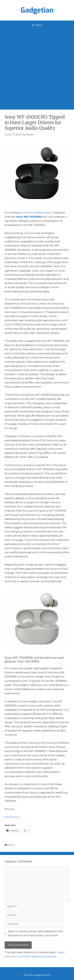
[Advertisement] (37, 68)
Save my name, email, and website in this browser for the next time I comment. (35, 933)
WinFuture (12, 817)
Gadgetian (37, 10)
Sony (11, 845)
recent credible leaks (37, 213)
